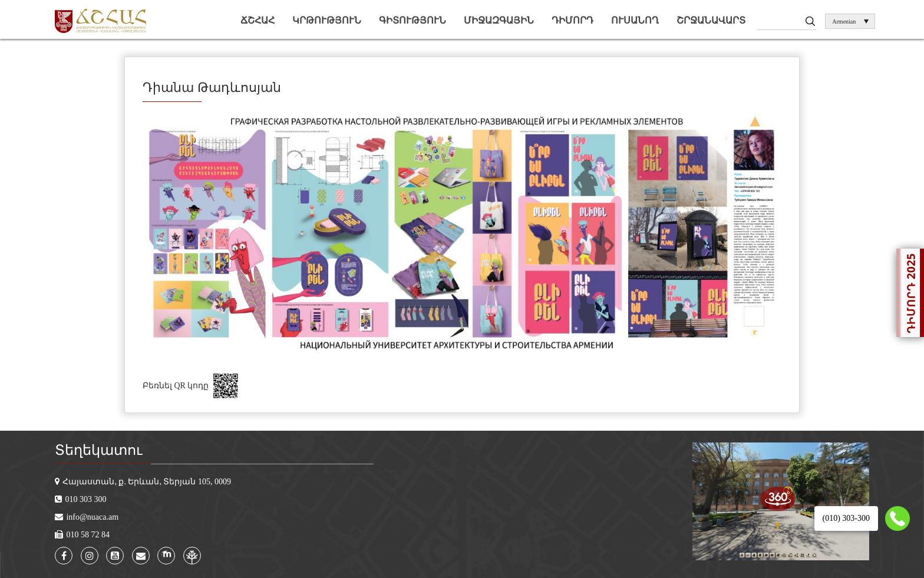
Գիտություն (412, 20)
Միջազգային (499, 20)
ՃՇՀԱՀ (258, 20)
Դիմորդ (572, 20)
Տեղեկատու (98, 450)
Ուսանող (635, 20)
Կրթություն (327, 20)
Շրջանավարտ (711, 20)
